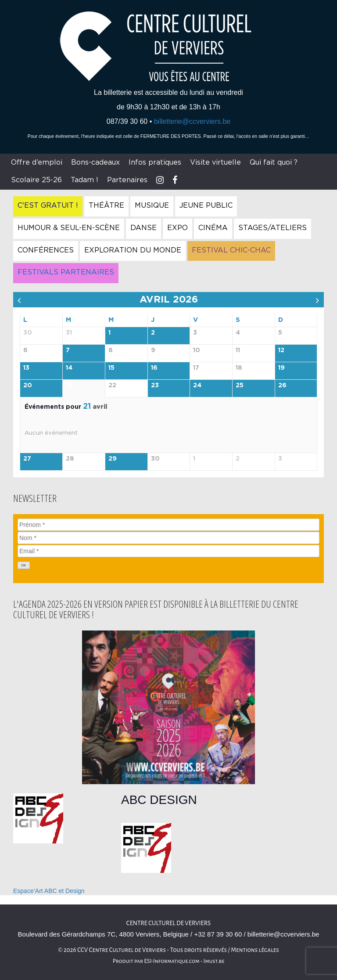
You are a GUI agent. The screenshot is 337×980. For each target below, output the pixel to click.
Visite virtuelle (215, 162)
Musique (152, 205)
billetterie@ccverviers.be (192, 121)
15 (111, 368)
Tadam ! (84, 180)
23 (155, 386)
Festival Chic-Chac (231, 250)
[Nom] (168, 538)
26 (282, 386)
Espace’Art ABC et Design (49, 891)
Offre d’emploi (37, 162)
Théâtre (106, 205)
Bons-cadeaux (95, 162)
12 (281, 350)
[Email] (168, 551)
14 (69, 368)
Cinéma (213, 228)
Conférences (46, 250)
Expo (177, 228)
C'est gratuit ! (48, 205)
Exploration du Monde (133, 250)
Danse (143, 228)
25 (240, 386)
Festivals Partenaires (66, 272)
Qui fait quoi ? (274, 162)
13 (26, 368)
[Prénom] (168, 525)
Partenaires (127, 180)
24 (197, 386)
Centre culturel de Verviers (168, 923)
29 (113, 459)
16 (154, 368)
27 (27, 459)
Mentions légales (255, 950)
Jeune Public (206, 205)
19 (281, 368)
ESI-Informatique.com (172, 961)
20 (28, 386)
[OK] (24, 565)
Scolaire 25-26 (36, 180)
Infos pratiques (155, 162)
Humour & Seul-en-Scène (69, 228)
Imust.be (214, 961)
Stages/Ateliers (272, 228)
